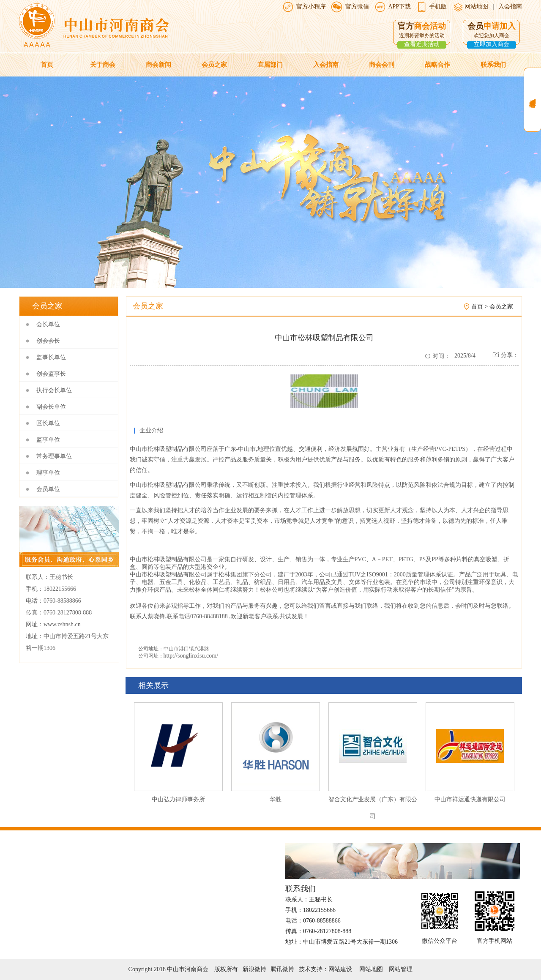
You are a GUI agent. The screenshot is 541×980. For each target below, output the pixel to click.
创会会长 (48, 341)
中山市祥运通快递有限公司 (470, 799)
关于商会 (103, 65)
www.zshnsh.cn (62, 624)
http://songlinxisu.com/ (191, 656)
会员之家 (214, 65)
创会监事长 (51, 374)
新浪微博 (254, 969)
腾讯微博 (282, 969)
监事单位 (48, 440)
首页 (47, 65)
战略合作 (437, 65)
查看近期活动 (422, 44)
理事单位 (48, 473)
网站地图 (476, 7)
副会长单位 (51, 407)
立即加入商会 (492, 44)
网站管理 (401, 969)
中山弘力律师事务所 (178, 799)
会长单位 (48, 324)
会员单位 (48, 489)
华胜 (276, 799)
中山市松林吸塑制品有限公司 (168, 449)
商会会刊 (382, 65)
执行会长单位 (54, 390)
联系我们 (493, 65)
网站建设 (340, 969)
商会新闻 (158, 65)
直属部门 (270, 65)
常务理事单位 (54, 456)
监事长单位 (51, 357)
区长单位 (48, 423)
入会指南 (510, 7)
